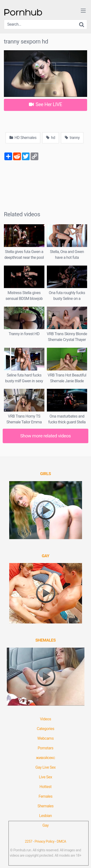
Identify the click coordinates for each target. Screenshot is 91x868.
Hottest (45, 787)
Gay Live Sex (46, 767)
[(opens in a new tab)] (45, 474)
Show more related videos (45, 436)
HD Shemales (23, 138)
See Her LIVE (45, 104)
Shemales (45, 806)
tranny (72, 138)
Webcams (45, 738)
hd (51, 138)
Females (45, 796)
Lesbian (45, 816)
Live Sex (45, 777)
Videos (46, 719)
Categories (46, 729)
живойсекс (45, 758)
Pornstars (45, 748)
